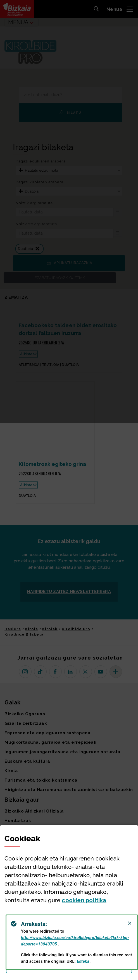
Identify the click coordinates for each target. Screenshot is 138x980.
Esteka (84, 961)
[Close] (130, 923)
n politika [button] (84, 900)
